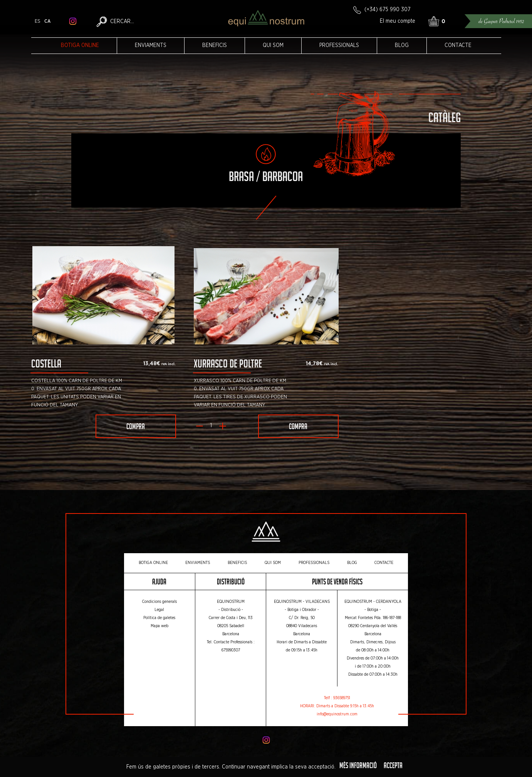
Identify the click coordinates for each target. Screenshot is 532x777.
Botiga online (80, 45)
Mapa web (159, 626)
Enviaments (151, 45)
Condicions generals (159, 602)
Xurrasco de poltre (228, 365)
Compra (136, 428)
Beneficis (215, 45)
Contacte (458, 45)
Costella (46, 365)
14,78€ (314, 364)
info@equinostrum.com (337, 714)
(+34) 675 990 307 (388, 10)
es (38, 21)
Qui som (273, 45)
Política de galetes (159, 618)
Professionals (339, 45)
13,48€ (152, 364)
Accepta (393, 767)
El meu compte (398, 21)
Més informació (358, 767)
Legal (159, 610)
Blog (402, 45)
